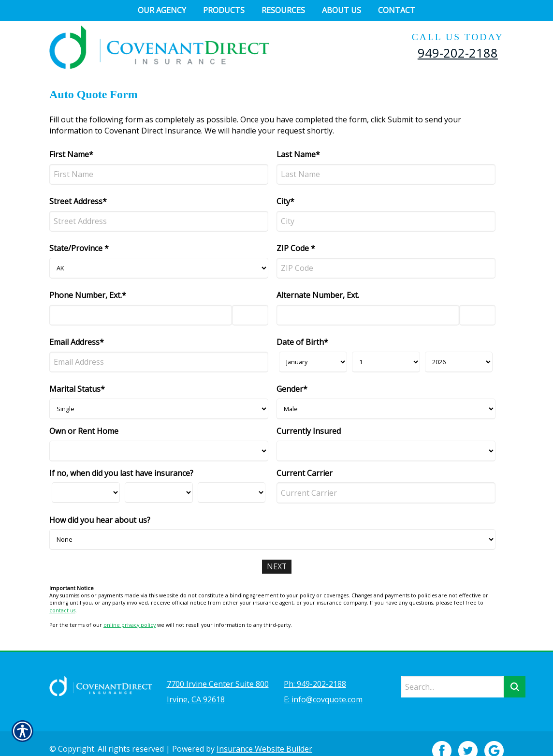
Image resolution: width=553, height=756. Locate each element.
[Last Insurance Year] (232, 493)
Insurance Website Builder (264, 735)
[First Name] (159, 174)
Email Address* (77, 342)
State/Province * (79, 248)
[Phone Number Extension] (250, 315)
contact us (62, 610)
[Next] (276, 567)
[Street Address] (159, 221)
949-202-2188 (458, 53)
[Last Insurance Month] (86, 493)
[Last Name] (386, 174)
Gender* (292, 389)
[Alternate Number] (368, 315)
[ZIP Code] (386, 268)
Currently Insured (309, 431)
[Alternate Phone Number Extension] (477, 315)
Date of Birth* (302, 342)
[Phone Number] (141, 315)
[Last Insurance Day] (159, 493)
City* (285, 201)
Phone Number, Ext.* (88, 295)
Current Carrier (305, 473)
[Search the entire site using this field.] (452, 673)
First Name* (71, 154)
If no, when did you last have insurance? (121, 473)
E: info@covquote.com (323, 685)
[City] (386, 221)
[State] (159, 268)
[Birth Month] (313, 362)
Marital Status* (77, 389)
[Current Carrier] (386, 493)
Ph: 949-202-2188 (315, 670)
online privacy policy (130, 625)
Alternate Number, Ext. (318, 295)
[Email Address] (159, 362)
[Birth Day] (386, 362)
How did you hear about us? (100, 520)
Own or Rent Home (84, 431)
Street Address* (78, 201)
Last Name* (298, 154)
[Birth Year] (459, 362)
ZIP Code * (296, 248)
